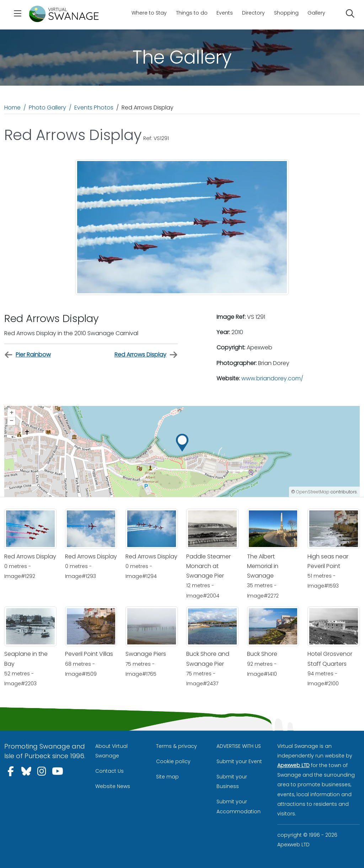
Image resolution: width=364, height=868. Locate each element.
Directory (253, 13)
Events (225, 13)
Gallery (316, 13)
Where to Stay (149, 13)
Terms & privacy (176, 746)
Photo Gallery (47, 108)
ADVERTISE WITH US (239, 746)
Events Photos (94, 108)
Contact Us (109, 771)
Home (12, 108)
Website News (113, 786)
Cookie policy (173, 761)
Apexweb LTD (293, 765)
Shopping (286, 13)
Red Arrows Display (146, 355)
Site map (167, 777)
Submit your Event (239, 761)
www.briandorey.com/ (272, 378)
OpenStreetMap (313, 492)
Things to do (192, 13)
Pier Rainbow (28, 355)
